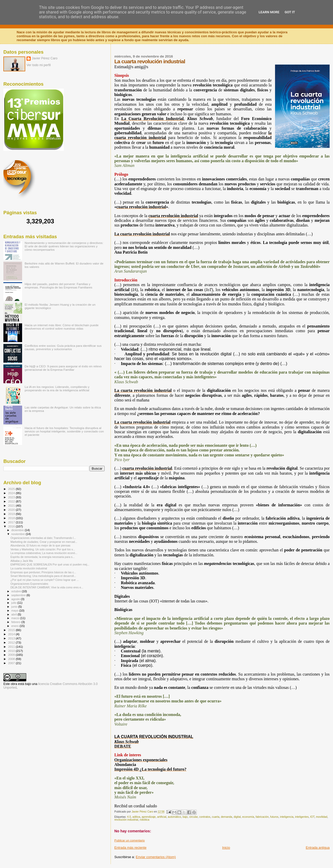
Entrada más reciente (130, 848)
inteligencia (287, 817)
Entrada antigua (318, 848)
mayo (15, 611)
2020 (12, 510)
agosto (16, 599)
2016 (12, 526)
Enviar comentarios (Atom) (156, 857)
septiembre (19, 595)
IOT (312, 817)
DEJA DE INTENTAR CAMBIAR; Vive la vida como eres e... (47, 587)
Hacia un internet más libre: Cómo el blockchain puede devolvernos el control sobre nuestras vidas (62, 327)
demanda (226, 817)
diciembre (18, 530)
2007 (12, 663)
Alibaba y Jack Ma (22, 561)
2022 (12, 501)
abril (15, 614)
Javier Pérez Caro (45, 58)
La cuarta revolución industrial (29, 568)
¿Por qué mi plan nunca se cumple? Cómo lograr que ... (45, 580)
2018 (12, 518)
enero (16, 626)
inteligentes (302, 817)
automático (174, 817)
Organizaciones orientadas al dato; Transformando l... (43, 538)
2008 (12, 659)
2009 (12, 655)
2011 (12, 647)
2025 (12, 489)
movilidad (322, 817)
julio (14, 603)
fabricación (262, 817)
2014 (12, 634)
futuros (274, 817)
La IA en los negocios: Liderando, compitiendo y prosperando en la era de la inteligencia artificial (57, 388)
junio (15, 607)
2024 (12, 493)
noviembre (19, 534)
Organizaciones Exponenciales (29, 584)
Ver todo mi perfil (39, 65)
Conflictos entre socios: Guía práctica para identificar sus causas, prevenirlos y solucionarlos (63, 347)
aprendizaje (149, 817)
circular (193, 817)
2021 (12, 505)
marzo (16, 618)
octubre (17, 591)
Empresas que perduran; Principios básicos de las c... (43, 572)
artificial (162, 817)
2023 (12, 497)
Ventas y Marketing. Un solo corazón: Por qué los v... (43, 549)
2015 (12, 630)
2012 (12, 642)
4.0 (129, 817)
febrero (16, 622)
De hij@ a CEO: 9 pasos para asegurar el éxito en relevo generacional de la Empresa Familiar (63, 368)
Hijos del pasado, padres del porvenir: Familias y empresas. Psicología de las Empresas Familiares (59, 286)
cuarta (216, 817)
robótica (145, 820)
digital (237, 817)
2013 (12, 638)
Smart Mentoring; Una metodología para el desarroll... (43, 576)
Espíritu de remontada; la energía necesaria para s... (43, 557)
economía (248, 817)
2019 (12, 514)
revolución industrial (126, 820)
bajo (185, 817)
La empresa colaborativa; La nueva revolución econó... (44, 553)
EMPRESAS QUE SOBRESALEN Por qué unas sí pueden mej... (50, 564)
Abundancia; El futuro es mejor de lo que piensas (40, 545)
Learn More (269, 12)
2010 (12, 651)
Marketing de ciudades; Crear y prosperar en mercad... (44, 542)
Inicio (226, 848)
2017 (12, 522)
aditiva (136, 817)
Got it (290, 12)
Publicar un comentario (129, 840)
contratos (205, 817)
